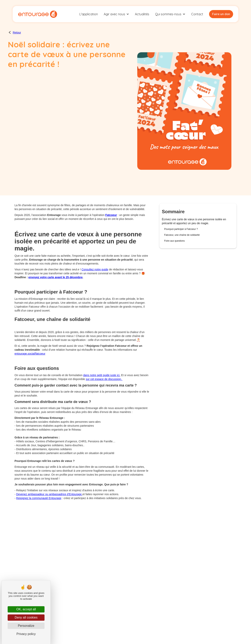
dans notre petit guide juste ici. (102, 375)
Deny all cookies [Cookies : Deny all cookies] (26, 617)
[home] (37, 14)
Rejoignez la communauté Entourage (39, 498)
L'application (89, 14)
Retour (17, 33)
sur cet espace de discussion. (104, 379)
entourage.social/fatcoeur (30, 354)
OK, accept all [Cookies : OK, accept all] (26, 609)
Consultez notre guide (95, 269)
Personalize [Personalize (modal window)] (26, 626)
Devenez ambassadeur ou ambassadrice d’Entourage (49, 494)
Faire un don (221, 14)
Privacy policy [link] (26, 634)
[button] (116, 14)
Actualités (142, 14)
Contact (197, 14)
